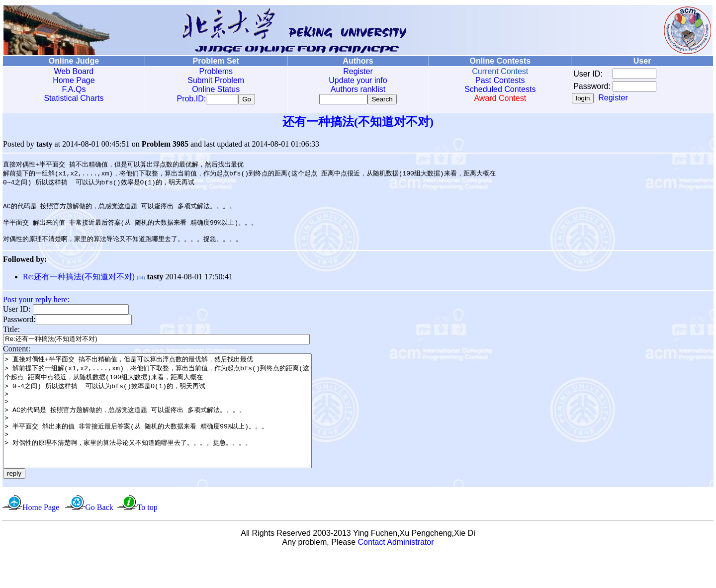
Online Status (216, 89)
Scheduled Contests (500, 89)
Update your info (358, 80)
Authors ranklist (358, 89)
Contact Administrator (396, 575)
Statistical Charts (74, 98)
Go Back (99, 541)
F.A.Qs (74, 89)
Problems (216, 71)
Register (358, 71)
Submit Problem (216, 80)
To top (147, 541)
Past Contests (500, 80)
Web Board (74, 71)
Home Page (74, 80)
